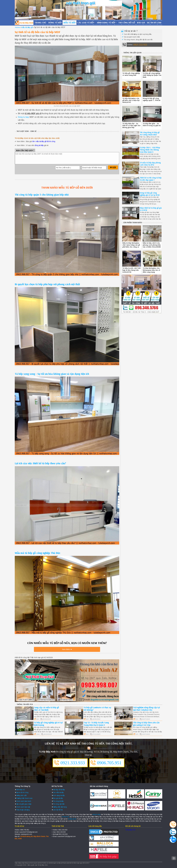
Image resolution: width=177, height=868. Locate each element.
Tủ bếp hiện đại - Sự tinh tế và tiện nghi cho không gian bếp (131, 125)
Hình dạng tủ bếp (106, 23)
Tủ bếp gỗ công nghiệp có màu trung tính (131, 74)
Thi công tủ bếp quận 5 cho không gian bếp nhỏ (42, 195)
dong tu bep (96, 814)
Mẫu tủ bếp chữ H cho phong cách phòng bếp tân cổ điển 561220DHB (152, 245)
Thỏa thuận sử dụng (23, 810)
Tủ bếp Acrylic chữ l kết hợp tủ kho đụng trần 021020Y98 (132, 270)
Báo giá (141, 23)
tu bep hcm (65, 817)
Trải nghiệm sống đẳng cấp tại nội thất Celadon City (146, 708)
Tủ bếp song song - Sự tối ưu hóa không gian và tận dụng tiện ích (52, 374)
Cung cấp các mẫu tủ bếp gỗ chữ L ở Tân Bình (46, 708)
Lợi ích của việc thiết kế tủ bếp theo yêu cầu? (40, 463)
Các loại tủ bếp (86, 23)
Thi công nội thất (59, 804)
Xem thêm (66, 650)
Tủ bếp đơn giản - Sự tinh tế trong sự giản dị (152, 124)
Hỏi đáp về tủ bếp (59, 789)
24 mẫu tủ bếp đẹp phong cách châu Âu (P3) (150, 164)
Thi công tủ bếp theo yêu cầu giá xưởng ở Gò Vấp (146, 724)
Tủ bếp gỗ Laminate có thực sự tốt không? (97, 708)
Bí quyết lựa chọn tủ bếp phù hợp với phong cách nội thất (47, 284)
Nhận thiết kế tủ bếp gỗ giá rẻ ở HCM (151, 209)
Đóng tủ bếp (55, 23)
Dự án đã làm (154, 23)
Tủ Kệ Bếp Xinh (130, 830)
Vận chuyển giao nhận (24, 804)
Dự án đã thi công (22, 792)
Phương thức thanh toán (24, 798)
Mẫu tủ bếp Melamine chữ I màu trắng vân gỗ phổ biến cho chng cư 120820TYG (131, 246)
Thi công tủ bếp (58, 801)
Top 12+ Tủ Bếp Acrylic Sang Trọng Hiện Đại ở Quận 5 (96, 724)
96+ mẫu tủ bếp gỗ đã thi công (44, 141)
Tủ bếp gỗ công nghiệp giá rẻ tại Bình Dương (48, 724)
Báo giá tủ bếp (58, 798)
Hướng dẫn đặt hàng (60, 807)
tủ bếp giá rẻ (72, 819)
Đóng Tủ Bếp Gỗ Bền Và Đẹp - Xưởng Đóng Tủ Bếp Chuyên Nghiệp (24, 23)
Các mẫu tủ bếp (58, 792)
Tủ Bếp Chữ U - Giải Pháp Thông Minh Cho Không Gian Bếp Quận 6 (150, 150)
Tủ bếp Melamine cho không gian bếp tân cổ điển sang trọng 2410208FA (151, 271)
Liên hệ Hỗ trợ (58, 810)
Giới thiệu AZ (20, 789)
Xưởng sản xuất (21, 795)
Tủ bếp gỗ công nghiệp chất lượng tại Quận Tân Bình (152, 75)
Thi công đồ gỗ (127, 23)
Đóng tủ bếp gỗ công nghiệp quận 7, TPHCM (152, 99)
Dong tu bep (23, 117)
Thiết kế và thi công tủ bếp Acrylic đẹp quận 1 (151, 179)
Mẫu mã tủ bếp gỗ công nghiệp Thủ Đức (38, 553)
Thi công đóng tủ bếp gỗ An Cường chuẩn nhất (150, 133)
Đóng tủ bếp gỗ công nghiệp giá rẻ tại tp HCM (150, 194)
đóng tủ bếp (39, 145)
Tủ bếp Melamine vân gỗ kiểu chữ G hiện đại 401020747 (131, 100)
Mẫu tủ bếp (70, 23)
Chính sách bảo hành (23, 801)
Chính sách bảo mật (23, 807)
